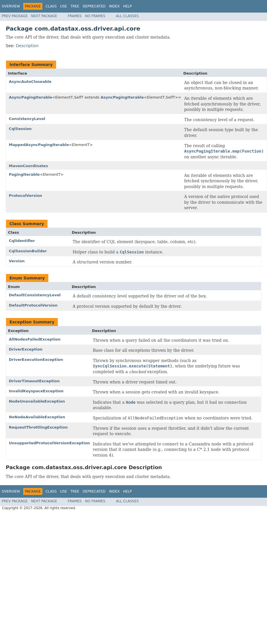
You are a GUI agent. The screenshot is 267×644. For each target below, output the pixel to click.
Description (27, 46)
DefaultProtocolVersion (33, 305)
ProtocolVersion (25, 196)
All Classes (127, 16)
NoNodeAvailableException (37, 417)
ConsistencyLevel (27, 119)
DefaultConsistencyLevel (35, 295)
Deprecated (94, 6)
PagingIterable (24, 174)
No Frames (95, 16)
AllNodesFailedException (35, 339)
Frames (75, 16)
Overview (11, 6)
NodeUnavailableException (37, 401)
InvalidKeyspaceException (36, 391)
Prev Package (15, 16)
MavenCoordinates (28, 166)
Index (114, 6)
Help (127, 6)
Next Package (44, 16)
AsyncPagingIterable (30, 97)
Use (64, 6)
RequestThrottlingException (38, 427)
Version (17, 261)
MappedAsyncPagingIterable (39, 145)
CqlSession (20, 129)
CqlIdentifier (22, 241)
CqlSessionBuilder (28, 251)
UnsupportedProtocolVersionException (49, 443)
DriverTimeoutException (34, 381)
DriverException (26, 349)
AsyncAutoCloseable (30, 82)
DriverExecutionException (36, 360)
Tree (75, 6)
